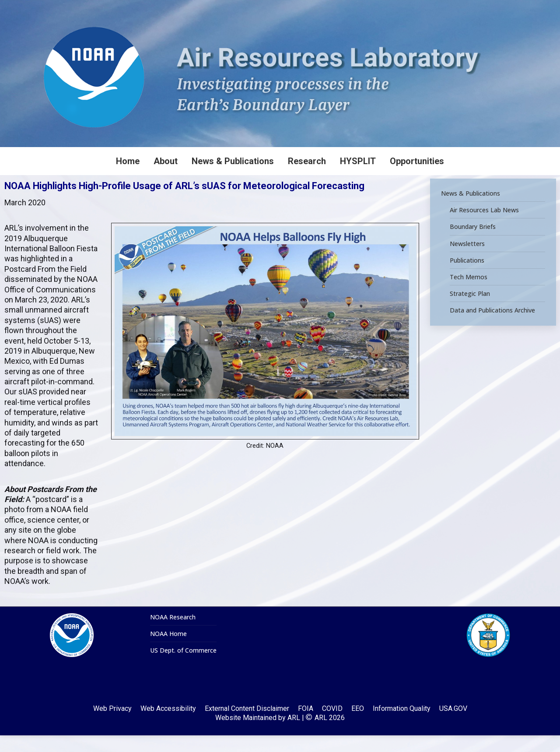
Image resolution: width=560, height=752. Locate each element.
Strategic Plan (470, 310)
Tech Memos (469, 294)
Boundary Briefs (473, 243)
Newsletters (467, 260)
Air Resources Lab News (484, 227)
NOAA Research (173, 634)
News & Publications (471, 210)
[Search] (494, 8)
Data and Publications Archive (492, 327)
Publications (467, 277)
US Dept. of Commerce (183, 667)
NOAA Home (168, 650)
